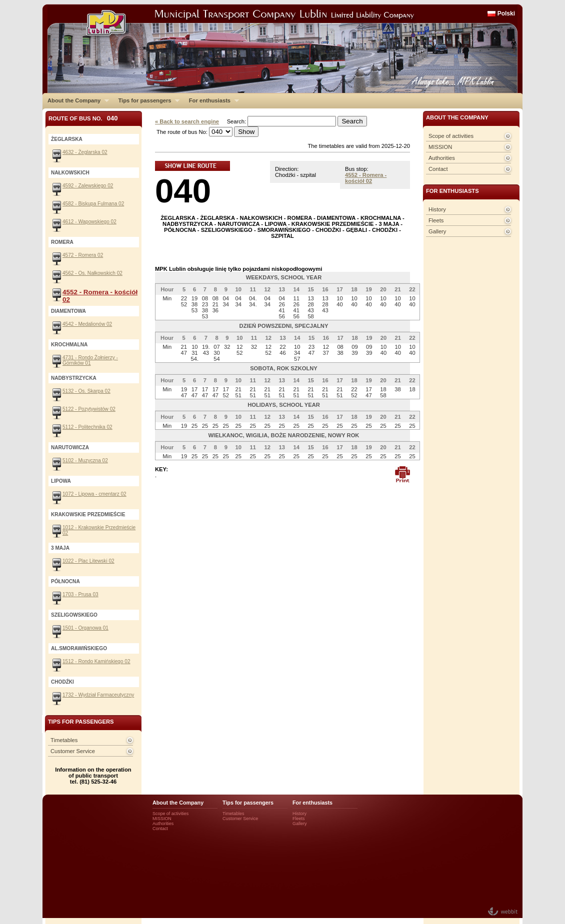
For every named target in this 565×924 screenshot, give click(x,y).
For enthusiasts (211, 100)
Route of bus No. (83, 118)
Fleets (436, 220)
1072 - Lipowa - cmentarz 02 (94, 494)
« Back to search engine (187, 121)
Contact (438, 169)
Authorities (442, 158)
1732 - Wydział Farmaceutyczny (98, 695)
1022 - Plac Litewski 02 (88, 561)
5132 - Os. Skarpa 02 (86, 391)
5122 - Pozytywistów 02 (89, 409)
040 (183, 191)
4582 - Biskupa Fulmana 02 (93, 204)
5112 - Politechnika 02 (87, 427)
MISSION (440, 147)
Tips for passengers (146, 100)
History (437, 209)
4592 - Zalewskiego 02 (88, 186)
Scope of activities (451, 136)
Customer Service (73, 751)
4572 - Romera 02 (83, 255)
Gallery (437, 231)
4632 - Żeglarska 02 (85, 152)
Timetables (64, 740)
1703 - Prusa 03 (80, 594)
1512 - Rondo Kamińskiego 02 (96, 661)
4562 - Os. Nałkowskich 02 (92, 273)
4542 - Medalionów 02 (87, 324)
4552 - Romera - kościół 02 (366, 178)
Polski (506, 13)
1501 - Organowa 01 (85, 628)
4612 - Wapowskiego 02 (89, 222)
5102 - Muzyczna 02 (85, 461)
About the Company (76, 100)
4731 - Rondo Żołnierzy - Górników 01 (90, 360)
